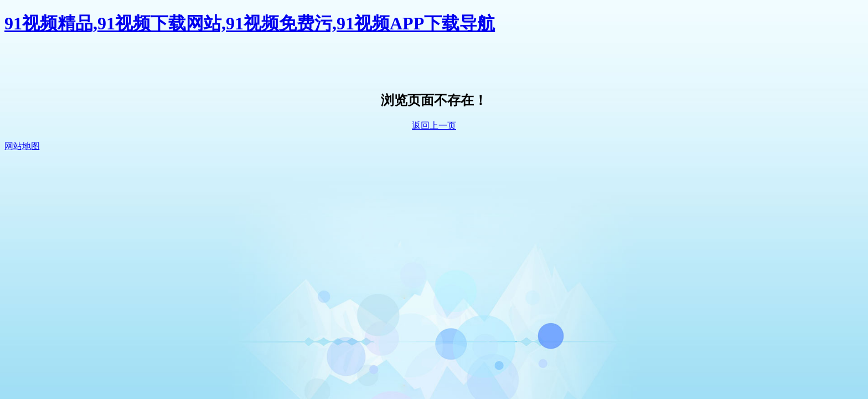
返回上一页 (434, 126)
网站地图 (22, 146)
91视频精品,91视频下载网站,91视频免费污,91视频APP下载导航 (250, 23)
